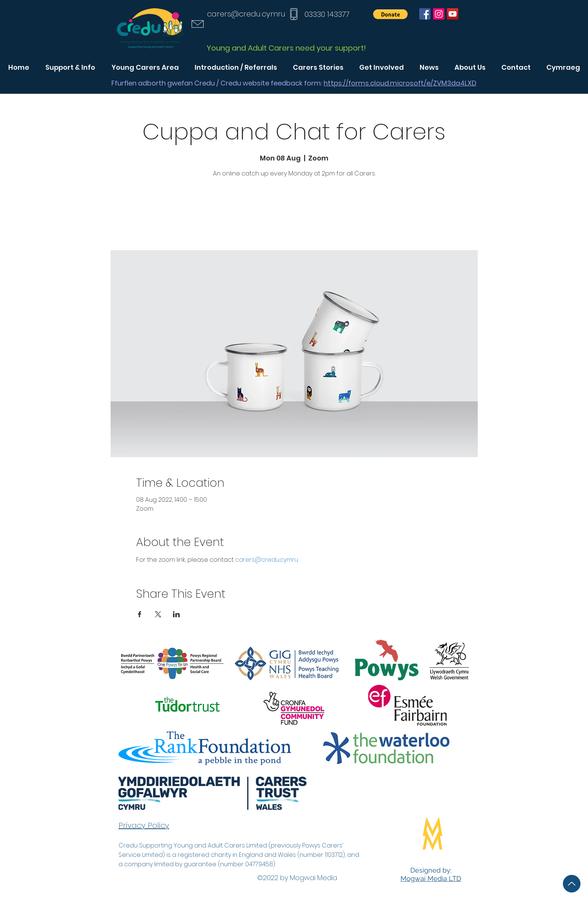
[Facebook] (425, 14)
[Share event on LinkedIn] (176, 614)
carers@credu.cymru (246, 14)
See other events (294, 215)
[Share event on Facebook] (140, 614)
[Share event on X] (158, 614)
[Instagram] (439, 14)
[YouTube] (453, 14)
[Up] (572, 884)
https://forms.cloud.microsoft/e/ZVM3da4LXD (400, 83)
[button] (390, 14)
